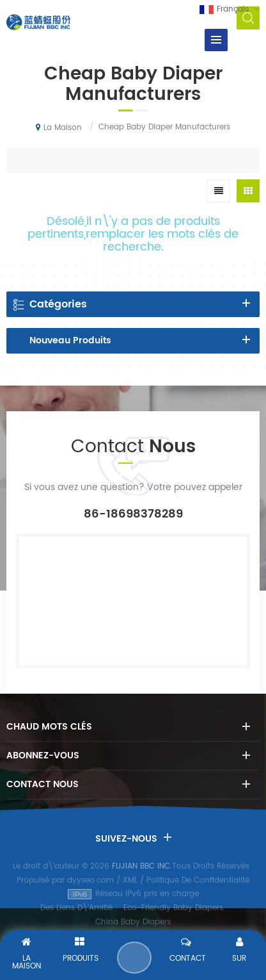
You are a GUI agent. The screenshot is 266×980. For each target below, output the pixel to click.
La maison (59, 127)
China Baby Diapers (133, 922)
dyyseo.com (90, 880)
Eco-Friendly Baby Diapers (173, 908)
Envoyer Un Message (134, 958)
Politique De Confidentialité (198, 880)
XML (130, 880)
